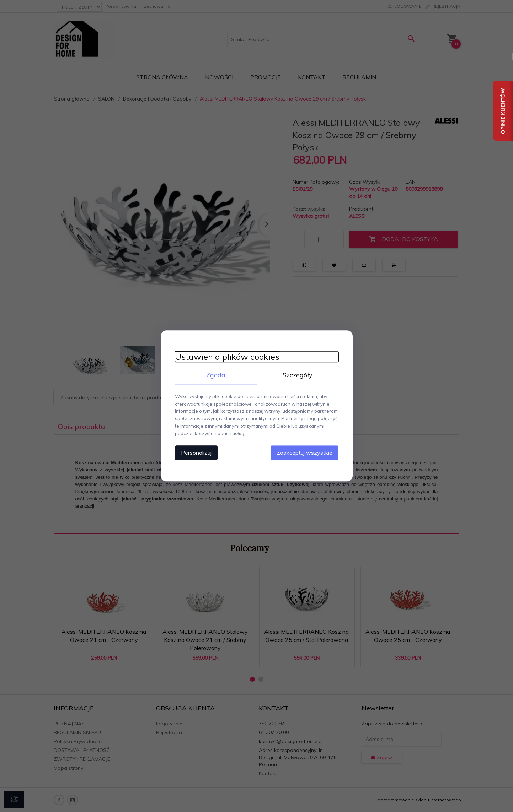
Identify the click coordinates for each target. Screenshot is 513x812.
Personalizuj (196, 453)
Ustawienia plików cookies (227, 357)
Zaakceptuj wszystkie (304, 453)
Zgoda (216, 375)
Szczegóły (298, 375)
